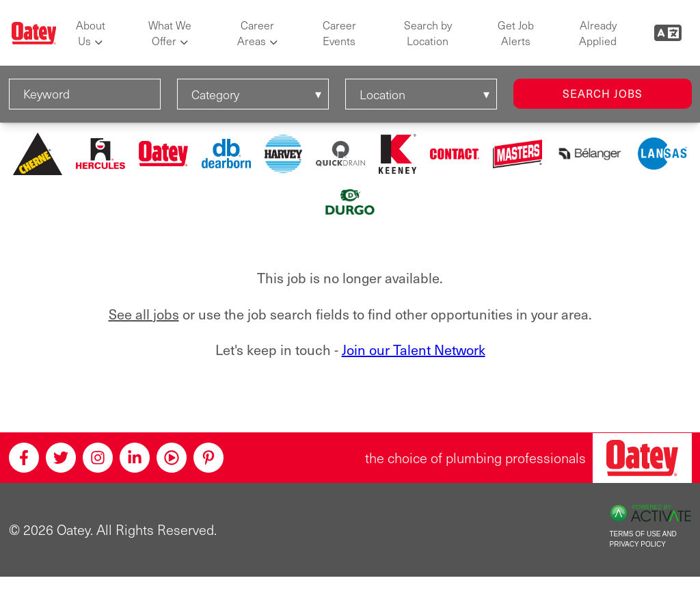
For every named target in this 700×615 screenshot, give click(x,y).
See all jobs (144, 314)
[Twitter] (61, 458)
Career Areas (256, 33)
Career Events (339, 33)
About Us (91, 33)
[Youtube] (172, 458)
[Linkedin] (135, 458)
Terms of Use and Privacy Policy (643, 539)
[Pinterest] (208, 458)
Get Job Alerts (516, 33)
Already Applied (598, 33)
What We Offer (170, 33)
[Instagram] (98, 458)
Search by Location (428, 33)
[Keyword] (85, 94)
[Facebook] (24, 458)
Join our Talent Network (414, 350)
